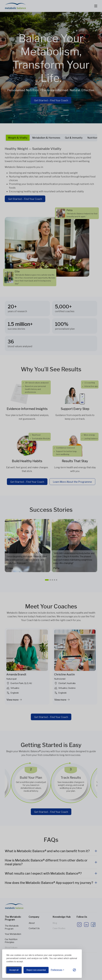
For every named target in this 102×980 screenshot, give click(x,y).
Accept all (14, 970)
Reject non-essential (36, 970)
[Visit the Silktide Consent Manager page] (74, 970)
